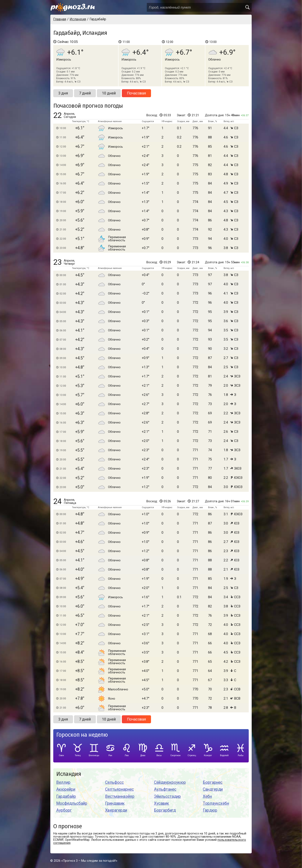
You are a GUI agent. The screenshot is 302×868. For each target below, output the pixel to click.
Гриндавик (115, 803)
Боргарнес (213, 782)
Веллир (63, 782)
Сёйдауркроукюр (170, 782)
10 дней (109, 93)
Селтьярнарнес (119, 789)
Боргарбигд (165, 810)
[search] (247, 7)
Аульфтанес (165, 789)
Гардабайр (66, 796)
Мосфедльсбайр (72, 803)
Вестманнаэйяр (120, 796)
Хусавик (161, 803)
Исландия (69, 774)
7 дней (85, 93)
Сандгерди (213, 789)
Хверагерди (116, 810)
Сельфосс (114, 782)
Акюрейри (66, 789)
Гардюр (210, 810)
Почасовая (136, 93)
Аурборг (64, 810)
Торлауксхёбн (216, 803)
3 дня (63, 93)
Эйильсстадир (167, 796)
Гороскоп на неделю (82, 735)
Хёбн (207, 796)
